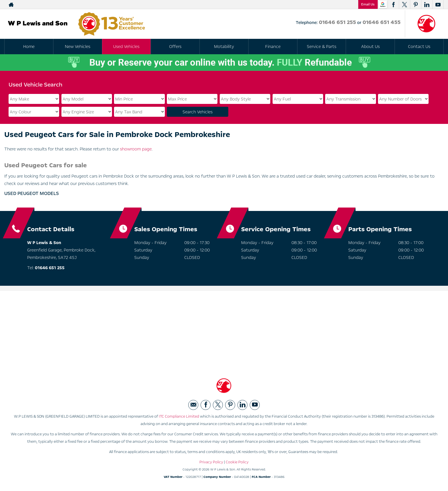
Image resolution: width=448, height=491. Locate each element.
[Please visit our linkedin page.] (427, 5)
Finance (273, 47)
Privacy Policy (211, 462)
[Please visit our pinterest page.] (416, 5)
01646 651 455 (382, 22)
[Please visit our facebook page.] (393, 5)
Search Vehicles (198, 112)
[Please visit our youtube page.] (438, 5)
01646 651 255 (337, 22)
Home (29, 47)
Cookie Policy (237, 462)
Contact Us (419, 47)
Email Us (368, 4)
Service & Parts (322, 47)
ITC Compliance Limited (179, 416)
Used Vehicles (126, 47)
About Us (370, 47)
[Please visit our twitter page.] (404, 5)
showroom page (136, 149)
